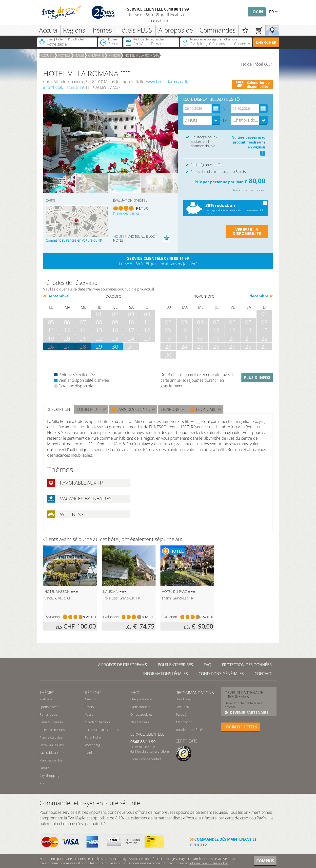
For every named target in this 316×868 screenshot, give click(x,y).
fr (272, 12)
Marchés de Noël (51, 760)
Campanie (96, 55)
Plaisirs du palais (51, 737)
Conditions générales (221, 674)
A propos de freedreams (122, 665)
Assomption (184, 722)
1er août (181, 714)
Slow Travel (183, 699)
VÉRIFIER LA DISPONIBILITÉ (247, 232)
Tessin (89, 707)
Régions (74, 30)
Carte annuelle (141, 707)
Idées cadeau (140, 722)
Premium (46, 783)
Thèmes (101, 30)
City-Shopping (49, 776)
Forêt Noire (93, 737)
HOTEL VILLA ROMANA (142, 55)
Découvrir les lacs (52, 745)
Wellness (46, 699)
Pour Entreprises (175, 665)
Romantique (48, 714)
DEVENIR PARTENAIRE (249, 712)
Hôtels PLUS (135, 30)
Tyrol (88, 753)
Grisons (90, 699)
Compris (265, 861)
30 (115, 346)
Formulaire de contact (146, 759)
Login (257, 12)
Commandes (217, 30)
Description (58, 409)
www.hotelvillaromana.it (167, 82)
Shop (135, 693)
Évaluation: (52, 617)
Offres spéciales (141, 714)
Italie (79, 55)
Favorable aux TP (51, 753)
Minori (114, 55)
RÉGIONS (93, 693)
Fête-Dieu (182, 707)
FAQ (207, 665)
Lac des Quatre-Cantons (102, 730)
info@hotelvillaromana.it (64, 87)
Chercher (266, 42)
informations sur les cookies (209, 863)
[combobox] (202, 120)
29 (99, 346)
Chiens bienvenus (52, 730)
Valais (89, 714)
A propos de (176, 30)
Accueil (49, 30)
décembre (259, 296)
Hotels (64, 55)
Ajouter (120, 236)
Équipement (89, 409)
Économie (203, 409)
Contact (263, 674)
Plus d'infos (257, 378)
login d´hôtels (240, 727)
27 (67, 346)
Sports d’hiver (49, 707)
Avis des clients (131, 409)
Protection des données (247, 665)
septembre (58, 296)
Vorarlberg (92, 745)
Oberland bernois (97, 722)
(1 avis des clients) (127, 213)
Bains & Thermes (51, 722)
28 (83, 346)
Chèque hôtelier (142, 699)
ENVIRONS (170, 409)
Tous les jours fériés (189, 730)
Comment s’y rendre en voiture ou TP (74, 240)
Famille (44, 768)
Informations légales (166, 674)
